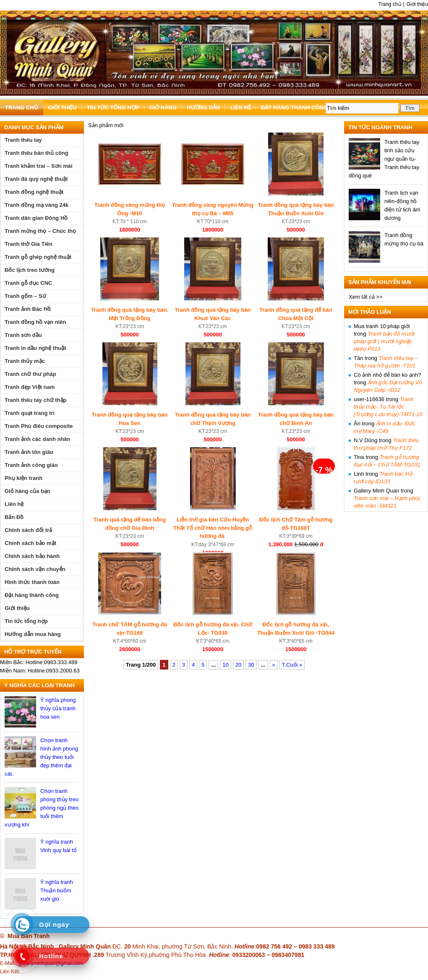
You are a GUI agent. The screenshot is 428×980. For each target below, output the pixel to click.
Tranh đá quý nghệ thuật (36, 179)
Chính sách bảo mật (30, 543)
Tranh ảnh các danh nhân (38, 439)
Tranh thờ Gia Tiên (29, 244)
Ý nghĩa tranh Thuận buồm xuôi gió (57, 890)
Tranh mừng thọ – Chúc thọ (40, 231)
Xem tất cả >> (365, 297)
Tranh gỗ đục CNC (29, 283)
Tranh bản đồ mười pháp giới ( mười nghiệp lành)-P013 (384, 341)
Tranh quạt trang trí (30, 413)
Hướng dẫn (203, 108)
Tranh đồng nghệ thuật (34, 192)
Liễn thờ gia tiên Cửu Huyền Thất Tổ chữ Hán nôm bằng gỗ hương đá (213, 528)
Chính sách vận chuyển (35, 569)
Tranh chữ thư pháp (30, 374)
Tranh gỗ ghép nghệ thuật (38, 257)
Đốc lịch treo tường (30, 270)
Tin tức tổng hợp (113, 108)
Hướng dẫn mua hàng (33, 634)
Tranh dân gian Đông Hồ (36, 218)
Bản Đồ (14, 517)
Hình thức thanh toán (32, 582)
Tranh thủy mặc (25, 361)
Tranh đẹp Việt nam (30, 387)
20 (238, 665)
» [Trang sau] (274, 665)
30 (251, 665)
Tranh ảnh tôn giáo (29, 452)
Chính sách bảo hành (32, 556)
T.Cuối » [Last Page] (292, 665)
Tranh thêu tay (23, 140)
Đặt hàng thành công (294, 108)
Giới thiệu (417, 4)
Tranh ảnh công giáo (31, 465)
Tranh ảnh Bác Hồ (28, 309)
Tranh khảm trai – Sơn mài (39, 166)
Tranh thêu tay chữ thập (35, 400)
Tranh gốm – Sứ (25, 296)
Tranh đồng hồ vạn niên (35, 322)
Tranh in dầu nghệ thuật (35, 348)
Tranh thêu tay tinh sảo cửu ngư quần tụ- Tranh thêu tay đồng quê (384, 159)
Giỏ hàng (163, 108)
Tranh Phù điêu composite (39, 426)
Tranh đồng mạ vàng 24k (37, 205)
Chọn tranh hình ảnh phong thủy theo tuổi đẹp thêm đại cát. (41, 757)
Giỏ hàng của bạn (27, 491)
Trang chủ (390, 4)
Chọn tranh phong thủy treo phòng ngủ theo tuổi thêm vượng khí (42, 808)
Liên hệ (240, 108)
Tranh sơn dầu (23, 335)
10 (225, 665)
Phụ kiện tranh (23, 478)
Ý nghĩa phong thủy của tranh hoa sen (58, 708)
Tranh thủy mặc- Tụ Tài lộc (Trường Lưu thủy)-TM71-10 (388, 407)
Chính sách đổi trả (28, 530)
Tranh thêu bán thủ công (37, 153)
